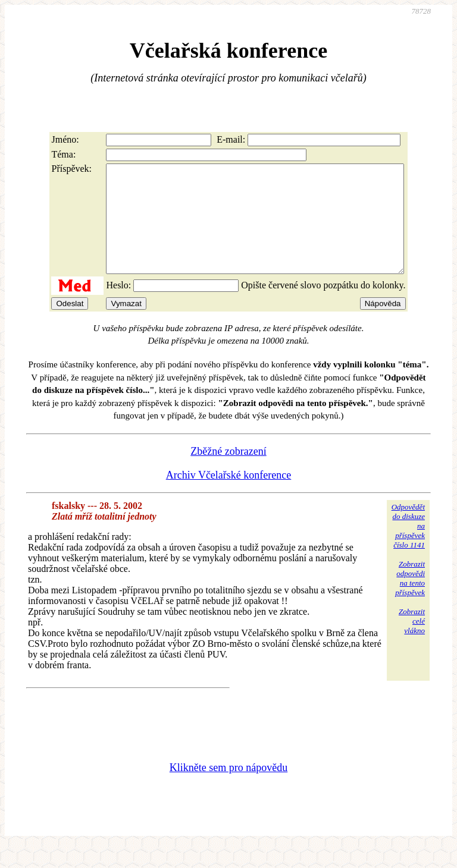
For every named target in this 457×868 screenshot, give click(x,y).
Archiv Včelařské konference (229, 496)
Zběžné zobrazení (228, 473)
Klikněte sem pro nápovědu (228, 789)
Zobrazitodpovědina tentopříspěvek (410, 600)
